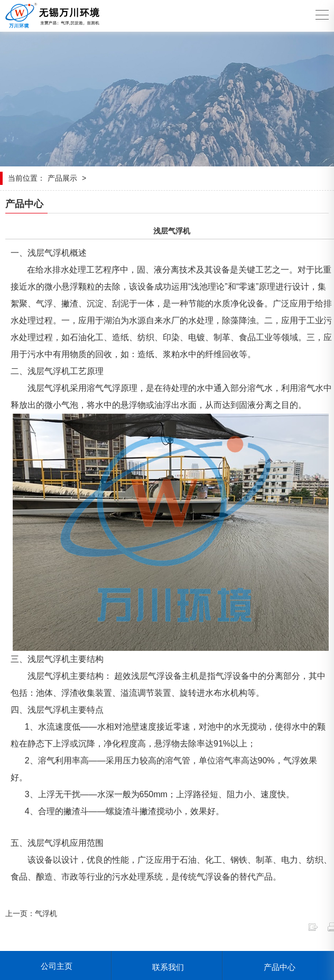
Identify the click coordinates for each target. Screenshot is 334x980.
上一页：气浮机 (31, 913)
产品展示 (62, 178)
